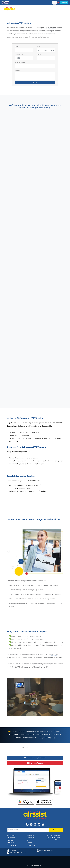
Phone (39, 54)
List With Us (31, 838)
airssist (46, 34)
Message (18, 70)
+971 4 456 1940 (15, 851)
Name (17, 47)
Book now (53, 654)
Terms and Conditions (53, 835)
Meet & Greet (11, 835)
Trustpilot (25, 747)
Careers (29, 843)
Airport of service (20, 62)
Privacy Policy (11, 845)
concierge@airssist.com (46, 851)
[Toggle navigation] (63, 9)
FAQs (28, 840)
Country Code (19, 54)
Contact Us (30, 835)
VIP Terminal (51, 27)
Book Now (64, 3)
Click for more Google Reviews (35, 758)
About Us (10, 840)
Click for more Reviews (35, 763)
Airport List (11, 843)
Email (38, 47)
